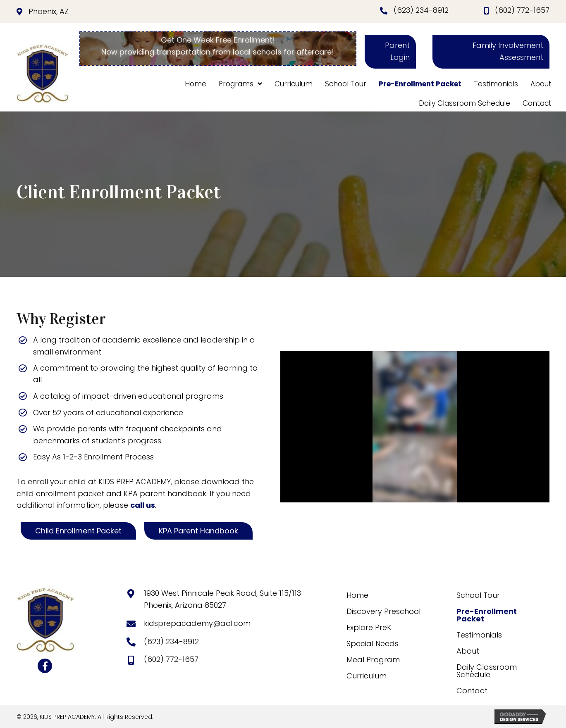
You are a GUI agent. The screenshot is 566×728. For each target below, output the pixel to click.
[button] (390, 52)
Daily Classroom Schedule (487, 671)
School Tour (478, 595)
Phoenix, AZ (49, 11)
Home (357, 595)
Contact (472, 691)
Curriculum (367, 676)
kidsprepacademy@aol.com (197, 623)
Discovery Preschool (383, 611)
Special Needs (373, 644)
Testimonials (479, 635)
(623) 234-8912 (421, 10)
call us (143, 505)
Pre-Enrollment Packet (487, 615)
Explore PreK (369, 627)
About (468, 651)
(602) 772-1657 (522, 10)
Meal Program (373, 660)
